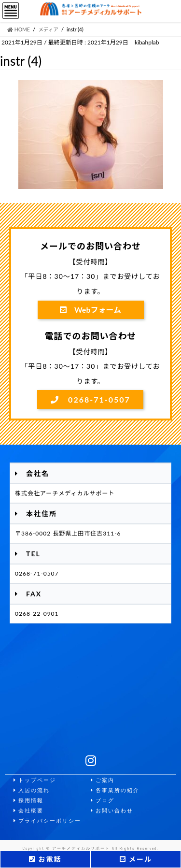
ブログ (103, 801)
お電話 (45, 859)
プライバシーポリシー (47, 821)
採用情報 (28, 801)
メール (136, 859)
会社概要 (28, 811)
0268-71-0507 (90, 399)
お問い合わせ (112, 811)
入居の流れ (32, 790)
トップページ (35, 780)
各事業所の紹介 (115, 790)
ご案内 (103, 780)
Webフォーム (90, 310)
